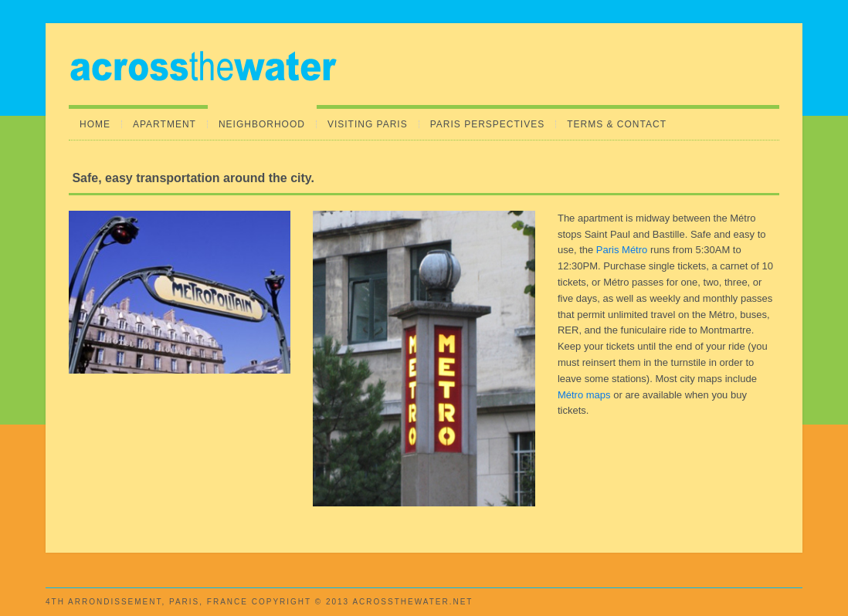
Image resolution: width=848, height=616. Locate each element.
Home (95, 124)
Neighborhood (262, 124)
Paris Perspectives (487, 124)
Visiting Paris (368, 124)
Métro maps (584, 395)
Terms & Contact (617, 124)
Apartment (165, 124)
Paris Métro (622, 250)
